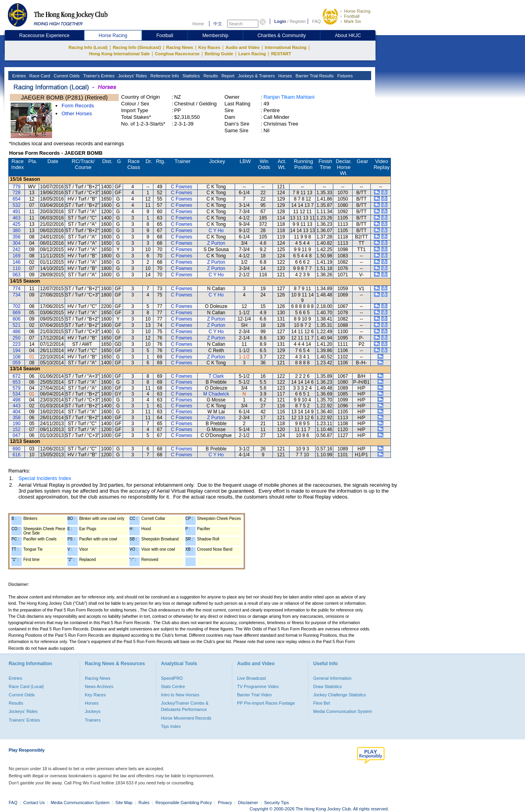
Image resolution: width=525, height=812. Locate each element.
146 (17, 262)
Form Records (78, 106)
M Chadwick (216, 394)
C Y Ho (216, 231)
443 (17, 406)
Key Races (209, 47)
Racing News (179, 47)
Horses (284, 76)
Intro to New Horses (180, 695)
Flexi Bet (322, 703)
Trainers (93, 720)
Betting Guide (219, 54)
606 (17, 319)
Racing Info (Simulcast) (137, 47)
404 (17, 412)
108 (17, 357)
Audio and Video (243, 47)
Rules (145, 803)
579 (17, 388)
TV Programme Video (258, 686)
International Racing (286, 47)
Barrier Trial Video (254, 695)
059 (17, 363)
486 (17, 332)
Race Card (39, 76)
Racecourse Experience (44, 36)
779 (17, 187)
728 (17, 193)
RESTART (281, 54)
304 (17, 243)
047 (17, 435)
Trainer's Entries (98, 76)
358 (17, 418)
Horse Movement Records (186, 718)
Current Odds (66, 76)
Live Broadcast (251, 678)
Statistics (191, 76)
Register (298, 21)
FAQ (316, 21)
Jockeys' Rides (132, 76)
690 (17, 449)
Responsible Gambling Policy (184, 803)
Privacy (225, 803)
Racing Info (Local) (88, 47)
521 (17, 325)
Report (227, 76)
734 (17, 295)
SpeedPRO (172, 678)
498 (17, 400)
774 (17, 289)
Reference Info (164, 76)
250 (17, 338)
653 (17, 382)
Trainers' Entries (24, 720)
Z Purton (216, 243)
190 (17, 424)
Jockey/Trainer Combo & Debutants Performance (185, 706)
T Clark (216, 376)
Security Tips (277, 803)
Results (210, 76)
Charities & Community (282, 36)
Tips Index (171, 726)
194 (17, 351)
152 (17, 429)
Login (280, 21)
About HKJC (348, 36)
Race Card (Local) (26, 686)
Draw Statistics (328, 686)
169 (17, 256)
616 (17, 455)
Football (352, 16)
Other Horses (77, 113)
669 (17, 313)
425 (17, 224)
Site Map (124, 803)
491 (17, 212)
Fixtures (344, 76)
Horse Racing (357, 11)
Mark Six (352, 21)
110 (17, 268)
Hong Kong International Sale (120, 54)
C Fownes (181, 187)
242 (17, 249)
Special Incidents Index (45, 478)
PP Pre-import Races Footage (266, 703)
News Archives (99, 686)
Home (198, 24)
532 (17, 205)
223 (17, 344)
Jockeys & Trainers (256, 76)
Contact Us (34, 803)
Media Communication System (343, 711)
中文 (218, 24)
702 (17, 306)
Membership (215, 36)
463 (17, 218)
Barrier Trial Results (314, 76)
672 (17, 376)
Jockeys (93, 711)
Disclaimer (248, 803)
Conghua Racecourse (177, 54)
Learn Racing (252, 54)
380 (17, 231)
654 (17, 199)
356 (17, 237)
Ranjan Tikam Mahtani (289, 97)
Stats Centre (173, 686)
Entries (18, 76)
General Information (332, 678)
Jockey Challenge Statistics (340, 695)
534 (17, 394)
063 (17, 275)
